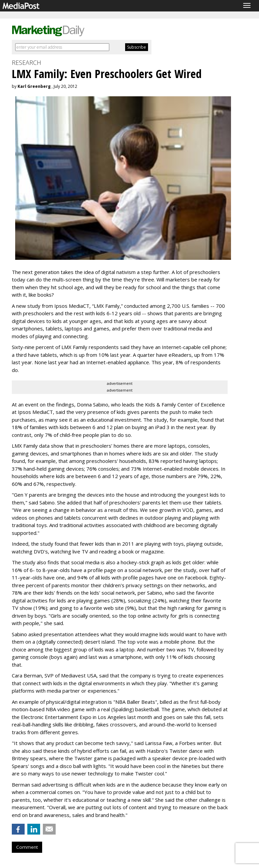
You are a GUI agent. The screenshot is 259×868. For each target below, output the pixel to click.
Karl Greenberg (34, 86)
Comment (27, 847)
